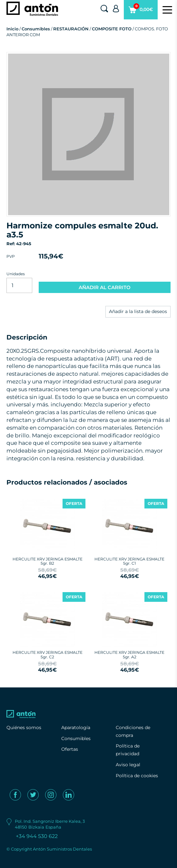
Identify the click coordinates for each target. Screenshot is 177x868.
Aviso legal (128, 765)
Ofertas (70, 749)
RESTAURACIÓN (71, 29)
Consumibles (36, 29)
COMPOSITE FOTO (112, 29)
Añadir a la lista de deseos (138, 311)
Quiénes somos (24, 727)
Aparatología (76, 727)
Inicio (12, 29)
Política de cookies (137, 776)
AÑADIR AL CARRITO (105, 287)
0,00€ (141, 11)
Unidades (16, 274)
